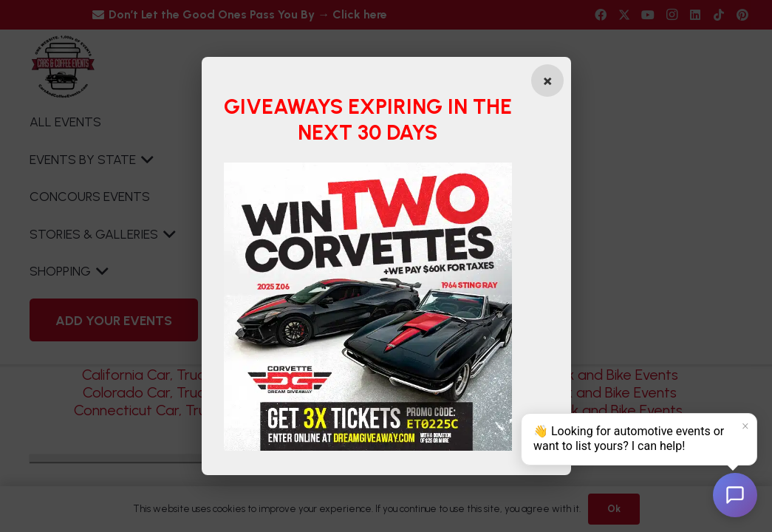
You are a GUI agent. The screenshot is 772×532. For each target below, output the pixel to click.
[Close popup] (547, 81)
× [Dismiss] (745, 426)
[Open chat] (735, 495)
